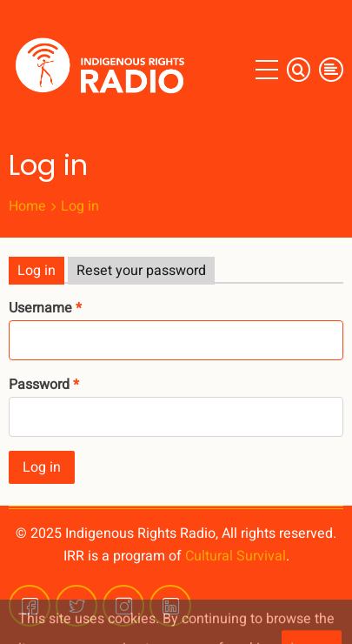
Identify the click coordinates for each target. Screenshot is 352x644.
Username (40, 308)
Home (27, 206)
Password (39, 385)
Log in (37, 271)
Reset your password (141, 271)
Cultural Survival (236, 556)
